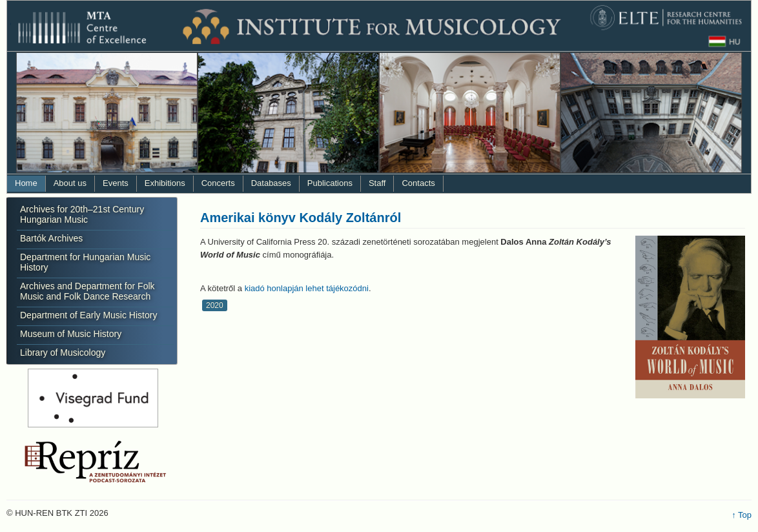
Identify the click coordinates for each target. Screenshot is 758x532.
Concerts (218, 183)
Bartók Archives (51, 238)
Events (116, 183)
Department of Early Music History (88, 315)
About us (70, 183)
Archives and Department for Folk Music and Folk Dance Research (87, 291)
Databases (271, 183)
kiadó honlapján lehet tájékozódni (307, 288)
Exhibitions (165, 183)
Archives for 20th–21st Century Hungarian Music (82, 214)
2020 (215, 305)
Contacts (418, 183)
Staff (377, 183)
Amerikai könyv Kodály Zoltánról (301, 218)
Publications (330, 183)
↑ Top (742, 515)
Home (26, 183)
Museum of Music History (71, 334)
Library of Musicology (63, 353)
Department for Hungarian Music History (85, 262)
